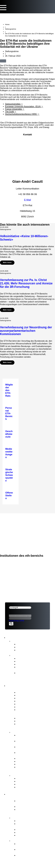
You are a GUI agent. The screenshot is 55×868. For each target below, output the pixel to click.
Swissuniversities (13, 104)
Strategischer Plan (26, 664)
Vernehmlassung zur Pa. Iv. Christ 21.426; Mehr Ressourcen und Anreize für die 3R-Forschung (26, 283)
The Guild (9, 112)
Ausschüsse (23, 704)
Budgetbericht (24, 661)
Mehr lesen (7, 262)
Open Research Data (28, 832)
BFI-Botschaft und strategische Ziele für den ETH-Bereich (33, 725)
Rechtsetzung (24, 764)
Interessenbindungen (28, 695)
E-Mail (27, 200)
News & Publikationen (17, 520)
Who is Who (23, 701)
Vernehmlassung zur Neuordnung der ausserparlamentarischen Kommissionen (26, 331)
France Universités (13, 109)
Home (7, 24)
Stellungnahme (11, 29)
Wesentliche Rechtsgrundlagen (33, 721)
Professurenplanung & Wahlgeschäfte (28, 754)
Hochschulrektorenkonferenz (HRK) (21, 114)
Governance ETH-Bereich (28, 715)
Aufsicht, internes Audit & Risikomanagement (30, 768)
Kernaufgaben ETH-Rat (27, 732)
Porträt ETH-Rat (22, 689)
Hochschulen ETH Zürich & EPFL (34, 806)
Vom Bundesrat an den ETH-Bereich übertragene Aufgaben (33, 825)
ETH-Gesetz (23, 718)
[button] (9, 61)
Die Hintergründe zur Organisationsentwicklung (30, 857)
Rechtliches (12, 527)
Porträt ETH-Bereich (25, 798)
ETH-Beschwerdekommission (32, 778)
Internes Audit (24, 707)
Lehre (22, 621)
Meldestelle (23, 781)
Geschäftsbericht (26, 658)
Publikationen (20, 655)
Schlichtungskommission (30, 784)
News (15, 641)
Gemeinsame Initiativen (29, 829)
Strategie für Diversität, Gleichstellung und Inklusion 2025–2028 (35, 676)
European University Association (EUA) (23, 106)
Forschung (14, 621)
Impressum (11, 530)
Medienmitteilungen (27, 644)
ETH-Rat (9, 517)
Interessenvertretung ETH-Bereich (35, 761)
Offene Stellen (24, 710)
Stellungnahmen (25, 647)
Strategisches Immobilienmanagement (29, 748)
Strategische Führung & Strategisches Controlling (30, 737)
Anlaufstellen (20, 775)
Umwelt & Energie (26, 835)
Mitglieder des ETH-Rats (30, 692)
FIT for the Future (23, 840)
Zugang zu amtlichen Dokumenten (35, 787)
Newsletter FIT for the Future (32, 650)
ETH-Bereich (12, 523)
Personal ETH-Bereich (28, 758)
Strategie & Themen (24, 818)
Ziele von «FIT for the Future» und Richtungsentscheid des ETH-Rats (35, 851)
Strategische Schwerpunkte (31, 821)
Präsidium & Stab (26, 698)
